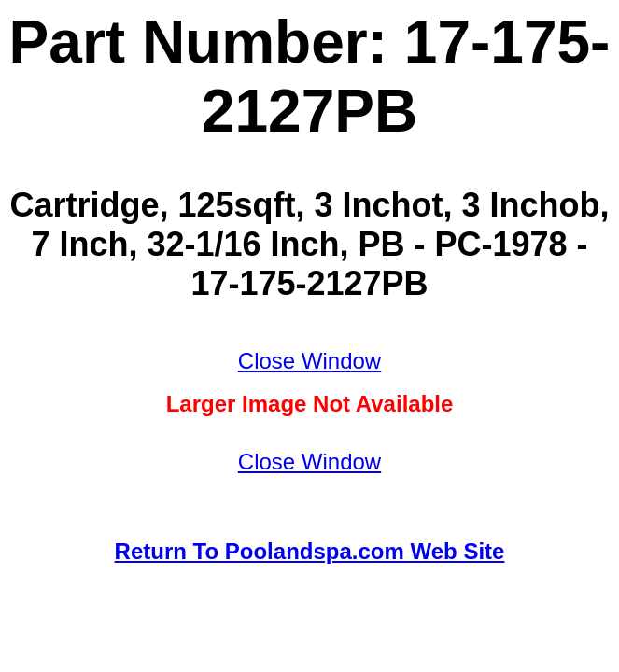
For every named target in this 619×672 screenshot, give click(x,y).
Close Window (309, 361)
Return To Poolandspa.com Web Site (310, 551)
